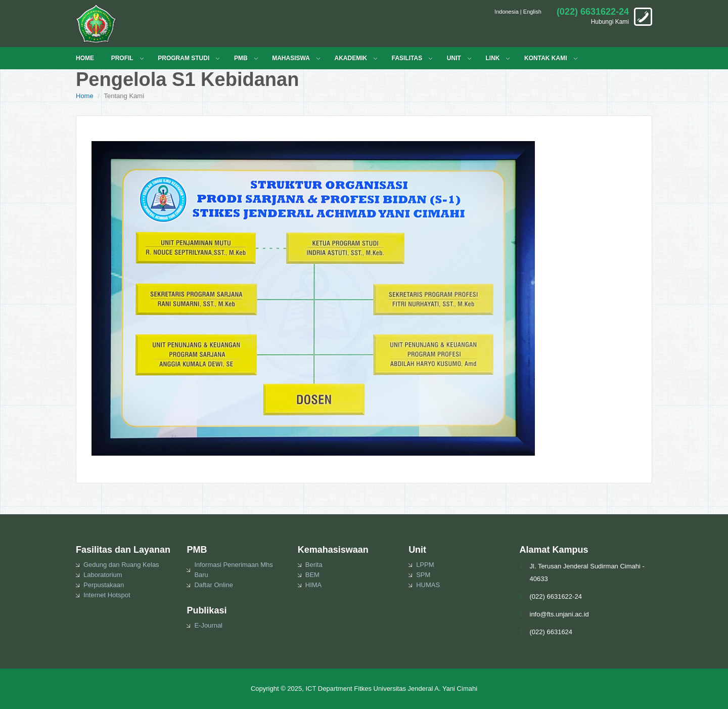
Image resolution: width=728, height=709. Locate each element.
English (532, 12)
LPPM (425, 565)
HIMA (314, 585)
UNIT (454, 58)
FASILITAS (407, 58)
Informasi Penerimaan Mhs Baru (233, 570)
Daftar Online (214, 585)
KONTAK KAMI (545, 58)
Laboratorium (103, 575)
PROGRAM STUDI (184, 58)
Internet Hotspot (107, 595)
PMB (241, 58)
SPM (423, 575)
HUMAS (428, 585)
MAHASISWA (291, 58)
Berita (314, 565)
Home (85, 96)
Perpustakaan (104, 585)
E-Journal (208, 625)
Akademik (351, 58)
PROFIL (122, 58)
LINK (492, 58)
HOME (85, 58)
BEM (312, 575)
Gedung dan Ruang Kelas (121, 565)
